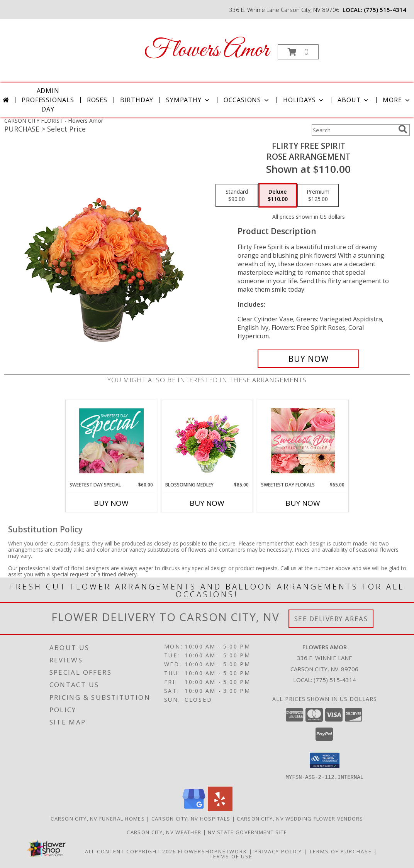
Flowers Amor (206, 50)
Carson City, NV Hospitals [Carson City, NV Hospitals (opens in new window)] (191, 818)
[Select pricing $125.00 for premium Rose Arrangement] (318, 196)
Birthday (137, 100)
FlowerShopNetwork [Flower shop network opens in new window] (213, 851)
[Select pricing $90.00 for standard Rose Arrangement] (237, 196)
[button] (298, 52)
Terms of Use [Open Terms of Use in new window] (231, 856)
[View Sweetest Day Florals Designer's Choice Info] (303, 441)
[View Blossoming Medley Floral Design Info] (207, 441)
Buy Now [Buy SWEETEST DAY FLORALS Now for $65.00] (303, 503)
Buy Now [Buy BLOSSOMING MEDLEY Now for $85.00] (207, 503)
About (354, 100)
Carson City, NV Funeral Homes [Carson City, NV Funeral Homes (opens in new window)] (98, 818)
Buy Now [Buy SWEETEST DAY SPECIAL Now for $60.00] (111, 503)
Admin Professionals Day (48, 100)
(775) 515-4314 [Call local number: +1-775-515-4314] (385, 10)
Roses (97, 100)
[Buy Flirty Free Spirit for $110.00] (308, 359)
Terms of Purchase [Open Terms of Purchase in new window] (341, 851)
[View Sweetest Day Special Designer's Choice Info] (111, 441)
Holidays (304, 100)
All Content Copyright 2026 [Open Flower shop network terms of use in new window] (131, 851)
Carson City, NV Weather (164, 832)
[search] (403, 129)
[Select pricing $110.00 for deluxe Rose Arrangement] (278, 196)
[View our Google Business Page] (194, 809)
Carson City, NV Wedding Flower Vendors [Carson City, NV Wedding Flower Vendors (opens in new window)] (300, 818)
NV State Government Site (247, 832)
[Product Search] (353, 130)
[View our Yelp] (220, 809)
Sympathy (188, 100)
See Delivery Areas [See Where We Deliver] (331, 619)
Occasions (247, 100)
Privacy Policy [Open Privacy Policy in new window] (278, 851)
